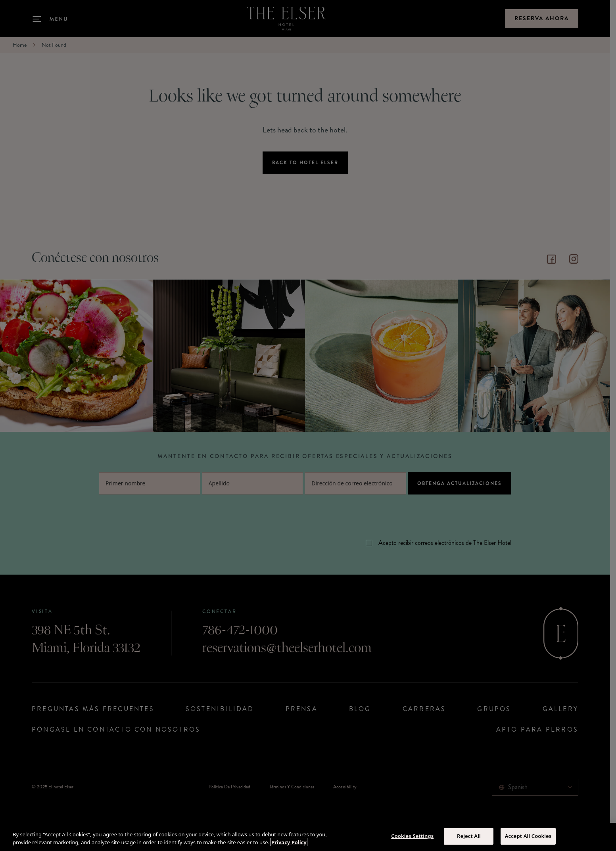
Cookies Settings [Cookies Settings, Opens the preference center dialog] (412, 836)
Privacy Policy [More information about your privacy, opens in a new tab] (289, 842)
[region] (308, 837)
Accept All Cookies (528, 836)
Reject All (469, 836)
